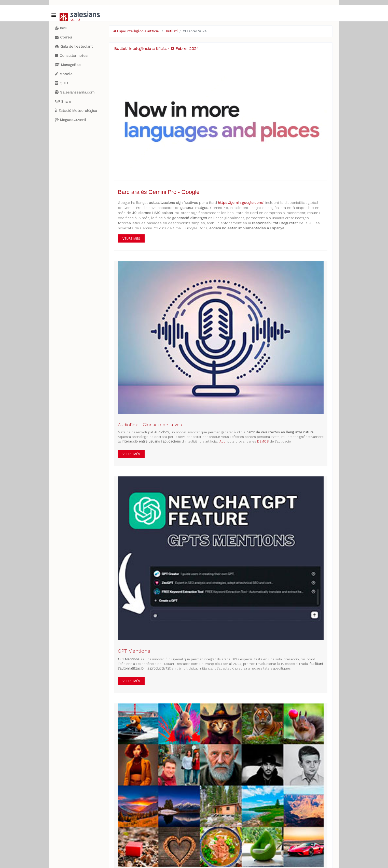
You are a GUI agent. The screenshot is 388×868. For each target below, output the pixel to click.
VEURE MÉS (131, 239)
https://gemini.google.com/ (241, 203)
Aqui (223, 441)
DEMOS (263, 441)
